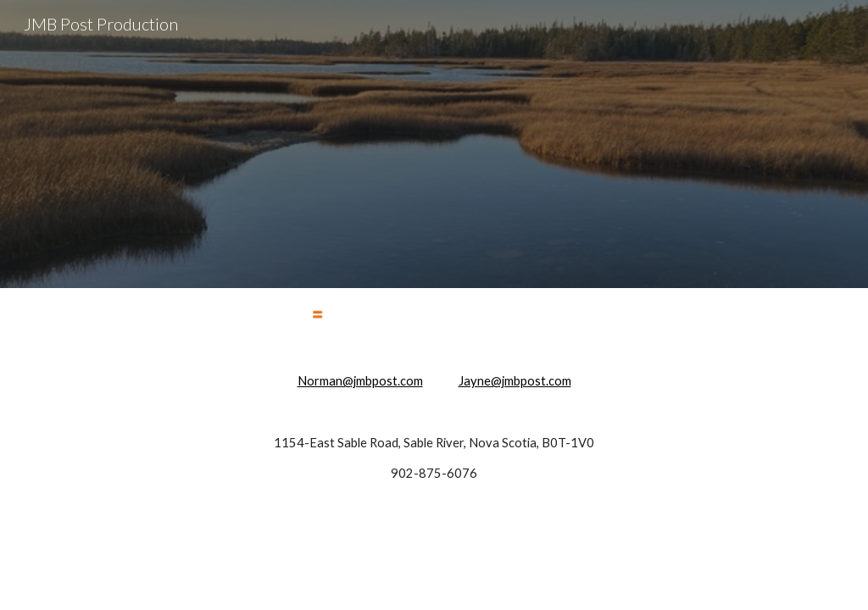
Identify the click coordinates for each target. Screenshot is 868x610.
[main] (434, 428)
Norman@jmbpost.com (360, 381)
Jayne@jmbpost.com (515, 381)
